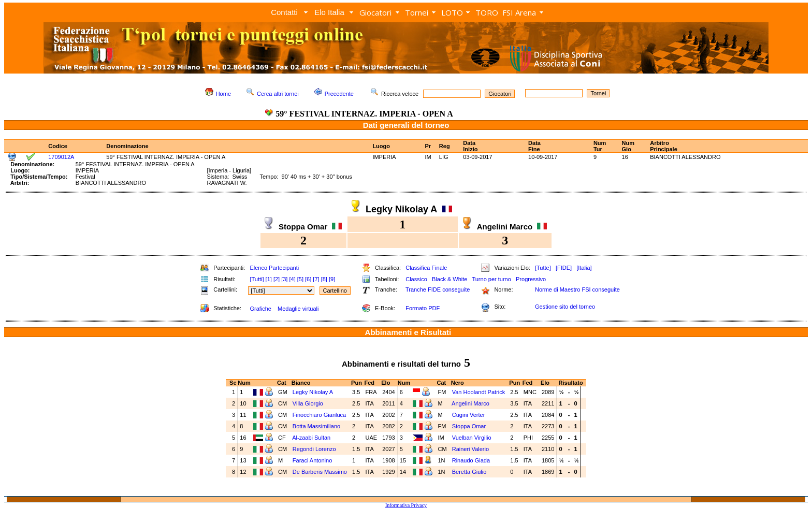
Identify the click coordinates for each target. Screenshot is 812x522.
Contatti (284, 12)
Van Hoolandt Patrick (479, 392)
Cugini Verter (469, 415)
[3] (284, 279)
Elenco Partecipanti (274, 268)
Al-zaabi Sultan (311, 438)
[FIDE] (564, 268)
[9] (332, 279)
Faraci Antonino (312, 460)
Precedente (339, 94)
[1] (269, 279)
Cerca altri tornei (278, 94)
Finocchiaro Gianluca (319, 415)
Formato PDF (423, 308)
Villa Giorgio (308, 403)
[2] (277, 279)
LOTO (452, 12)
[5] (300, 279)
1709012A (61, 157)
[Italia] (584, 268)
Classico (416, 279)
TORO (487, 12)
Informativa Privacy (406, 505)
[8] (324, 279)
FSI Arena (519, 12)
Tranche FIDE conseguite (438, 289)
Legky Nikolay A (313, 392)
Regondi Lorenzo (314, 449)
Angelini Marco (470, 403)
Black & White (450, 279)
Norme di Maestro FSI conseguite (577, 289)
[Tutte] (543, 268)
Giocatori (375, 12)
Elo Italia (329, 12)
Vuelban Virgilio (472, 438)
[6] (308, 279)
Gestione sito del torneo (565, 307)
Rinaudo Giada (471, 460)
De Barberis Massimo (320, 472)
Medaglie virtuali (298, 309)
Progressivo (531, 279)
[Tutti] (257, 279)
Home (223, 94)
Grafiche (260, 309)
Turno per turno (491, 279)
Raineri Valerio (470, 449)
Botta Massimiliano (316, 426)
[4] (292, 279)
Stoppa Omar (469, 426)
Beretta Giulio (469, 472)
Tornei (417, 12)
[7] (316, 279)
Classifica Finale (426, 268)
